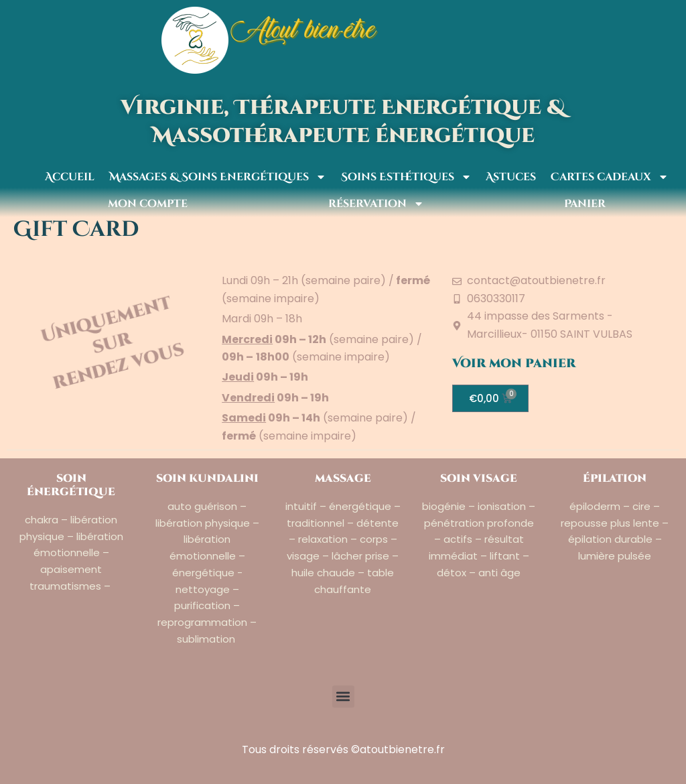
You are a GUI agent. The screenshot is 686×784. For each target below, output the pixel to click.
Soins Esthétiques (403, 177)
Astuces (507, 177)
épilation (615, 478)
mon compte (144, 204)
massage (343, 478)
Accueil (66, 177)
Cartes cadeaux (606, 177)
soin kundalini (207, 478)
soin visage (479, 478)
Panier (581, 204)
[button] (343, 697)
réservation (373, 204)
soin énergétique (71, 485)
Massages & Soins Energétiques (214, 177)
